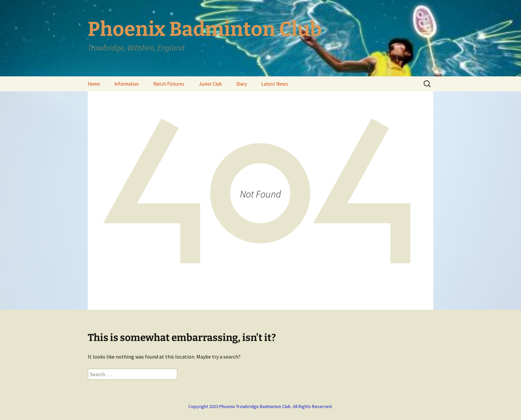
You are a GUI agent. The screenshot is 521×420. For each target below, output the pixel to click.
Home (94, 84)
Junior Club (210, 84)
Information (127, 84)
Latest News (275, 84)
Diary (242, 84)
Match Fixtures (169, 84)
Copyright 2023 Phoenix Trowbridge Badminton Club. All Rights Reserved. (260, 406)
